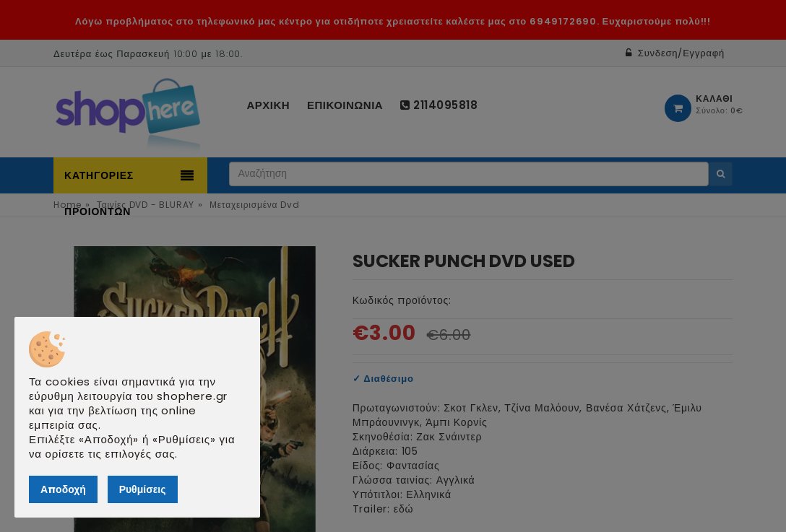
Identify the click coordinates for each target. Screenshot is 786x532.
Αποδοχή (63, 489)
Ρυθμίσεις (143, 489)
